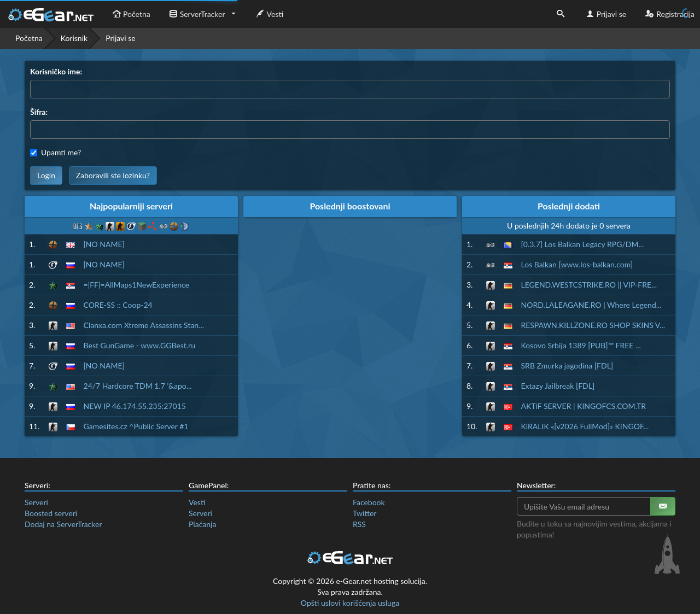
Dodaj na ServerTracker (63, 524)
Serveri (36, 502)
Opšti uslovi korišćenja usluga (350, 603)
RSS (359, 524)
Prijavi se (605, 14)
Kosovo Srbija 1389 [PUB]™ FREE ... (581, 345)
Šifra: (39, 112)
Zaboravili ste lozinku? (113, 175)
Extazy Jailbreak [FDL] (558, 386)
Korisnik (74, 38)
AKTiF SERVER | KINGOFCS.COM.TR (584, 406)
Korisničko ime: (56, 71)
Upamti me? (56, 152)
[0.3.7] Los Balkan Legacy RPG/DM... (583, 244)
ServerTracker (196, 14)
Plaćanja (202, 524)
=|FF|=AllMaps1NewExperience (136, 285)
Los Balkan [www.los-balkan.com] (577, 264)
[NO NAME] (104, 244)
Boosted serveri (51, 513)
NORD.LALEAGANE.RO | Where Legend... (591, 305)
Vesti (269, 14)
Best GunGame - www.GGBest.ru (139, 345)
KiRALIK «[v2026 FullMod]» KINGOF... (585, 426)
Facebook (369, 502)
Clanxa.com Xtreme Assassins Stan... (144, 325)
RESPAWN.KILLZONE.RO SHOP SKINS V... (593, 325)
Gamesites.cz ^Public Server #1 (136, 426)
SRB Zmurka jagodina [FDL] (567, 366)
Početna (130, 14)
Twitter (364, 513)
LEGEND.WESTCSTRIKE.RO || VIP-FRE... (589, 285)
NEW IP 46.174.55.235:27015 (135, 406)
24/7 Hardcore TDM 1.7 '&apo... (138, 386)
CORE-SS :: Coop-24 (118, 305)
